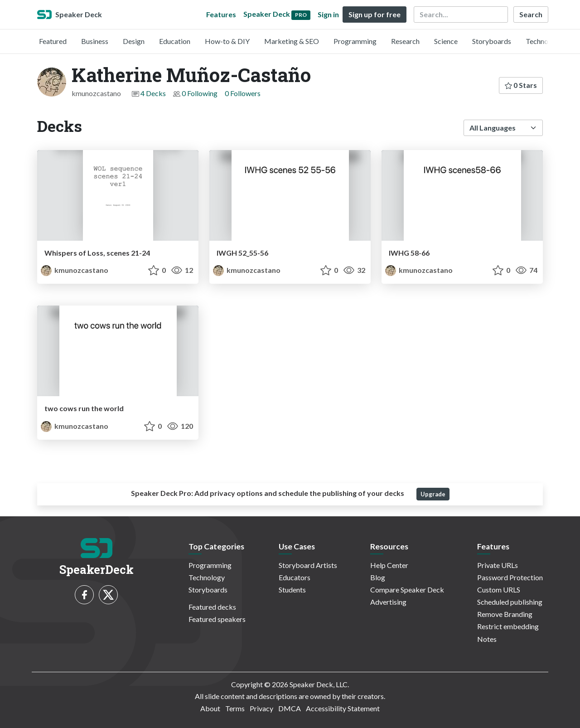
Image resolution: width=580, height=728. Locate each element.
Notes (487, 639)
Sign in (328, 14)
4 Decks (153, 93)
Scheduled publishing (510, 602)
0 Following (200, 93)
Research (405, 41)
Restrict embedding (508, 626)
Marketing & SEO (292, 41)
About (210, 708)
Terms (235, 708)
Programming (355, 41)
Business (95, 41)
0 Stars (521, 85)
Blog (378, 577)
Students (292, 590)
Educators (295, 577)
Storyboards (492, 41)
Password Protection (510, 577)
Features (221, 14)
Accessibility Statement (343, 708)
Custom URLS (499, 590)
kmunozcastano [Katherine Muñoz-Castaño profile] (75, 270)
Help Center (389, 565)
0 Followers (243, 93)
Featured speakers (217, 619)
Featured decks (212, 607)
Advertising (388, 602)
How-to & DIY (227, 41)
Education (175, 41)
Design (134, 41)
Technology (544, 41)
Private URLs (498, 565)
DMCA (290, 708)
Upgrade (433, 494)
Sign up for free (375, 14)
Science (446, 41)
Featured (53, 41)
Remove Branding (505, 614)
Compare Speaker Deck (407, 590)
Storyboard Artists (308, 565)
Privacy (261, 708)
